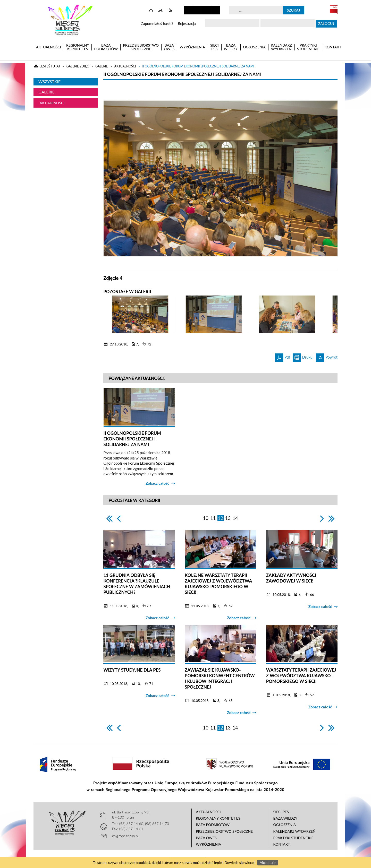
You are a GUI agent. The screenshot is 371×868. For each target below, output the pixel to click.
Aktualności (52, 103)
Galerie (47, 92)
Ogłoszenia (285, 825)
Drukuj (303, 356)
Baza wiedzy (285, 818)
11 (213, 518)
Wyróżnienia (208, 844)
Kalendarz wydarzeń (294, 831)
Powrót (327, 356)
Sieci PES (281, 812)
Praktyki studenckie (293, 838)
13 (228, 518)
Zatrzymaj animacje (188, 10)
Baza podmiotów (213, 825)
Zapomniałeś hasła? (157, 24)
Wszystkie (49, 81)
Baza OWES (206, 838)
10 (206, 518)
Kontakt (282, 844)
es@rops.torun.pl (125, 836)
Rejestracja (187, 24)
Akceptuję (268, 862)
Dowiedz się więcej (239, 862)
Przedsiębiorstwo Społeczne (224, 831)
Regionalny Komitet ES (218, 818)
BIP (334, 10)
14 (235, 518)
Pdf (283, 356)
